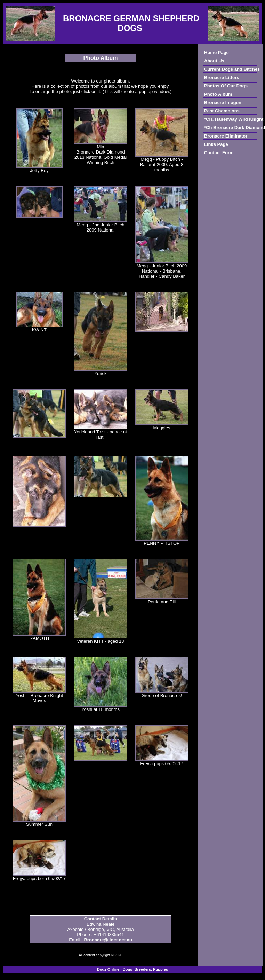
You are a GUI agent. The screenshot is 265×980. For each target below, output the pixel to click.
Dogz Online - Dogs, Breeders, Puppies (132, 969)
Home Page (216, 52)
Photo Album (218, 94)
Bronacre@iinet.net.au (108, 940)
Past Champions (222, 111)
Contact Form (219, 153)
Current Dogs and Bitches (232, 69)
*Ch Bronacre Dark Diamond (235, 128)
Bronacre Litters (222, 77)
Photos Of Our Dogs (226, 86)
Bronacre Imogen (223, 103)
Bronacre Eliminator (226, 136)
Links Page (216, 144)
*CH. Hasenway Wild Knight (234, 119)
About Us (214, 61)
